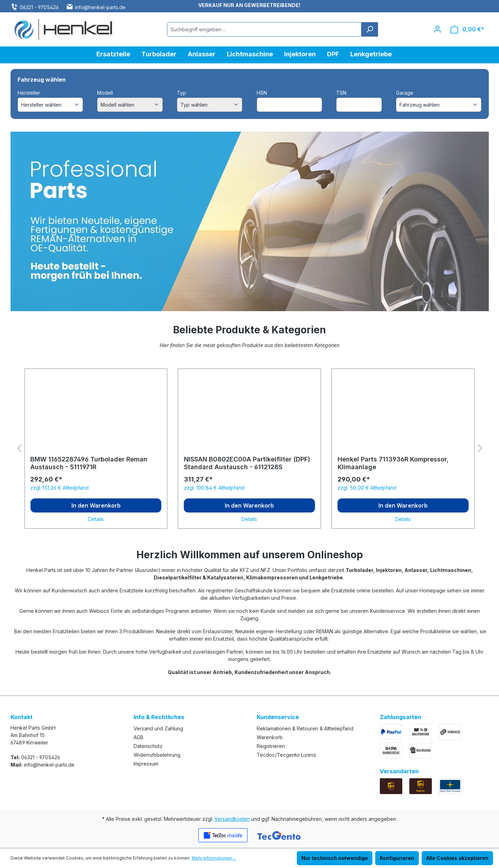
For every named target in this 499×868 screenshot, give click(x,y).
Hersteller (29, 93)
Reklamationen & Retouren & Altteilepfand (305, 728)
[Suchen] (370, 29)
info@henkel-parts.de (100, 7)
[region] (250, 449)
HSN (262, 93)
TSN (341, 93)
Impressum (146, 764)
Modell (105, 93)
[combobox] (264, 29)
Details (96, 519)
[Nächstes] (480, 449)
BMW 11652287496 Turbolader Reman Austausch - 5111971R (89, 463)
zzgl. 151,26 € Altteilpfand (59, 488)
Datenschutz (148, 746)
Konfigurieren (397, 858)
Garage (405, 93)
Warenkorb (270, 737)
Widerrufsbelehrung (157, 755)
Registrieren (271, 746)
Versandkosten (232, 819)
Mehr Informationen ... (214, 858)
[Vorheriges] (19, 449)
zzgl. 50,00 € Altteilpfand (367, 488)
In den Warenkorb (96, 505)
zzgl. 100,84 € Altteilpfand (214, 488)
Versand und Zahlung (158, 728)
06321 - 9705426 (39, 7)
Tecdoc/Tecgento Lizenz (286, 755)
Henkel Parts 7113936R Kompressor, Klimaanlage (393, 463)
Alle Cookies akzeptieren (457, 858)
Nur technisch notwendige (335, 858)
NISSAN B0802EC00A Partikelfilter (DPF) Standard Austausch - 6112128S (247, 463)
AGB (139, 737)
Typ (181, 93)
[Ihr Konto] (437, 29)
